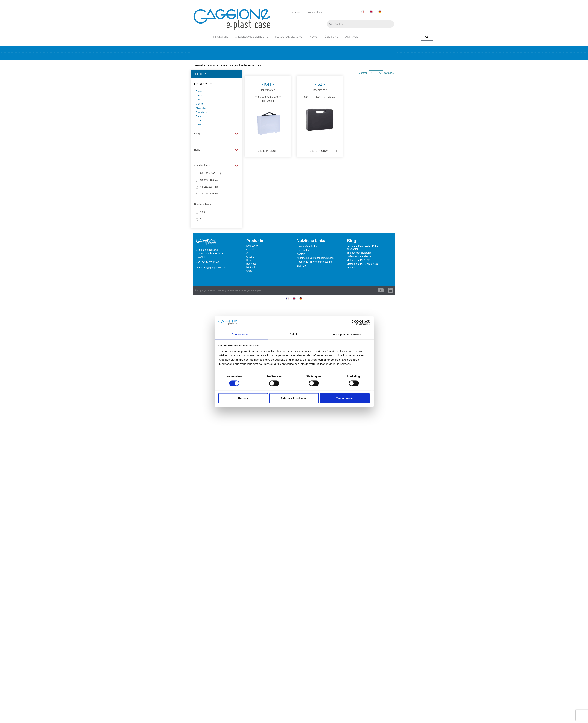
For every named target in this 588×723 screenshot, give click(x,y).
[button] (323, 24)
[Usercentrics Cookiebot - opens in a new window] (354, 322)
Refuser (243, 398)
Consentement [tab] (241, 334)
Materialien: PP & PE (358, 260)
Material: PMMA (356, 268)
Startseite (200, 65)
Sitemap (301, 266)
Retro (249, 260)
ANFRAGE (352, 37)
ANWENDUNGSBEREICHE (252, 37)
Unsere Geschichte (307, 246)
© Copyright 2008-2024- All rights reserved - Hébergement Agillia (228, 290)
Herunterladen (315, 13)
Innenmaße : (268, 110)
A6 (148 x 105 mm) (210, 173)
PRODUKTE (221, 37)
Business (251, 264)
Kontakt (296, 13)
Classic (250, 257)
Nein (202, 212)
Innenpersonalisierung (359, 253)
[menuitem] (363, 12)
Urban (250, 271)
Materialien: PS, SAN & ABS (362, 264)
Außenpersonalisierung (359, 256)
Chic (249, 253)
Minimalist (252, 267)
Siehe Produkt (268, 151)
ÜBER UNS (331, 37)
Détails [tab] (294, 334)
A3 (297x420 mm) (210, 180)
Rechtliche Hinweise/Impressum (314, 262)
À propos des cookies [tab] (347, 334)
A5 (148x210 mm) (210, 193)
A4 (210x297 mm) (210, 187)
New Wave (252, 246)
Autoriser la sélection (294, 398)
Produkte (213, 65)
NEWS (313, 37)
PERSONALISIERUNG (289, 37)
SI (201, 219)
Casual (250, 250)
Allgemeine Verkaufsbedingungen (315, 258)
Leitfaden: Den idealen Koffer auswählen (363, 248)
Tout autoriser (345, 398)
